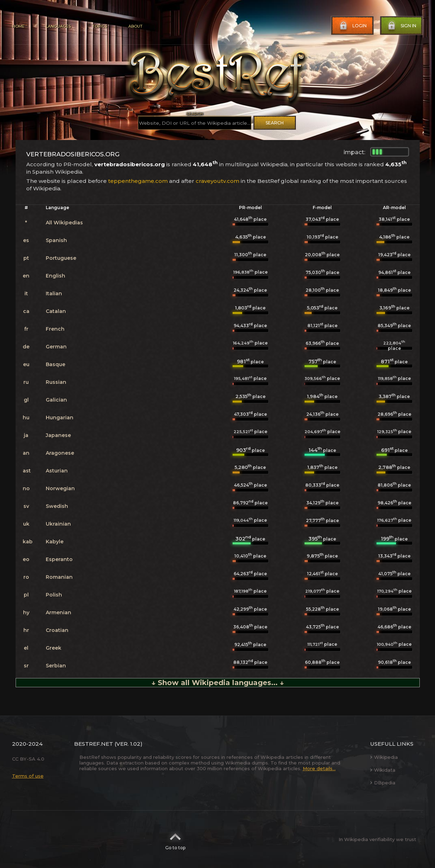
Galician (56, 400)
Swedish (57, 506)
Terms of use (28, 776)
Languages (58, 26)
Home (18, 26)
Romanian (59, 577)
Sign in (401, 26)
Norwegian (60, 488)
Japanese (58, 435)
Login (352, 26)
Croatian (57, 630)
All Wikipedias (64, 223)
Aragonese (60, 453)
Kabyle (55, 542)
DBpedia (383, 783)
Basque (55, 364)
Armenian (58, 612)
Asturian (57, 471)
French (55, 329)
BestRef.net (94, 744)
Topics (100, 26)
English (55, 276)
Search (275, 123)
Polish (54, 595)
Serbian (56, 666)
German (56, 347)
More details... (319, 768)
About (135, 26)
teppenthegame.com (138, 181)
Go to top (175, 839)
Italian (54, 293)
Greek (54, 648)
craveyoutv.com (218, 181)
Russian (56, 382)
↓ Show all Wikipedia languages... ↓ (218, 683)
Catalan (56, 311)
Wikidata (383, 770)
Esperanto (59, 559)
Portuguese (61, 258)
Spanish (56, 240)
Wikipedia (384, 757)
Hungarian (60, 418)
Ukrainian (58, 524)
